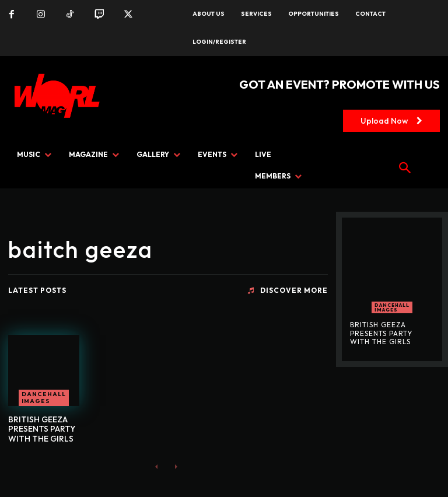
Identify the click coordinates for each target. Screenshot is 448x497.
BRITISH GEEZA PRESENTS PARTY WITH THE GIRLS (42, 429)
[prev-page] (157, 466)
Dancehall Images (44, 398)
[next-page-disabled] (175, 466)
